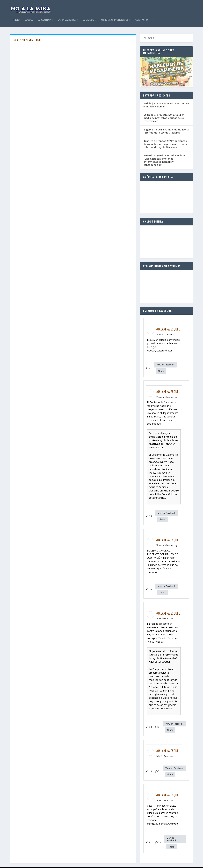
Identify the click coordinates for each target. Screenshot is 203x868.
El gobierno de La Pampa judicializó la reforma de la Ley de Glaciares (166, 118)
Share (161, 358)
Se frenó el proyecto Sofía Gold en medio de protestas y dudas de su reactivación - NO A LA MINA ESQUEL (163, 427)
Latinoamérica (104, 7)
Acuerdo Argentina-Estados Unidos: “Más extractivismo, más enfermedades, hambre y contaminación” (165, 147)
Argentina (81, 7)
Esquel (66, 7)
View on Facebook (165, 351)
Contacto (178, 7)
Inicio (53, 7)
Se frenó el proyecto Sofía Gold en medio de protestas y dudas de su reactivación (164, 105)
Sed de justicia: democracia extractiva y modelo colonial (166, 92)
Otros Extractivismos (151, 7)
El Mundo (125, 7)
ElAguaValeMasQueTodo (163, 810)
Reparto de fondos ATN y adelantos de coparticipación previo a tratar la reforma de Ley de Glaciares (165, 131)
